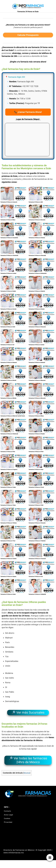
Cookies (7, 818)
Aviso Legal (9, 815)
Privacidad (8, 822)
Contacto (8, 811)
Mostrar (27, 773)
